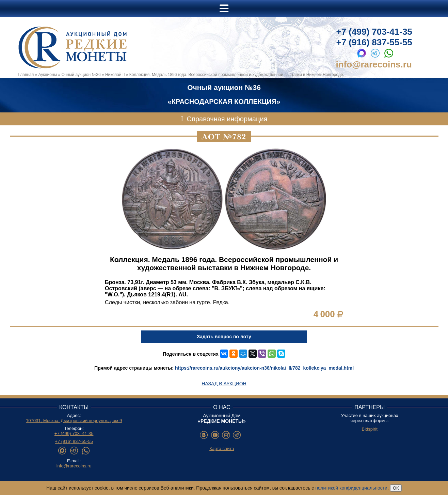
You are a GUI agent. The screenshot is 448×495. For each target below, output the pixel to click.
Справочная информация (227, 119)
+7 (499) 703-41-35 (374, 32)
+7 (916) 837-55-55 (374, 42)
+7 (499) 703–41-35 (74, 434)
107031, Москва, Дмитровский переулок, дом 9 (74, 421)
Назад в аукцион (224, 384)
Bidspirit (370, 429)
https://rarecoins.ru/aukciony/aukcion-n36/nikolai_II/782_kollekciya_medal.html (264, 368)
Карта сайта (222, 448)
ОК (396, 488)
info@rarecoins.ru (374, 64)
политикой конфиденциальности (351, 488)
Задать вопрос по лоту (224, 337)
